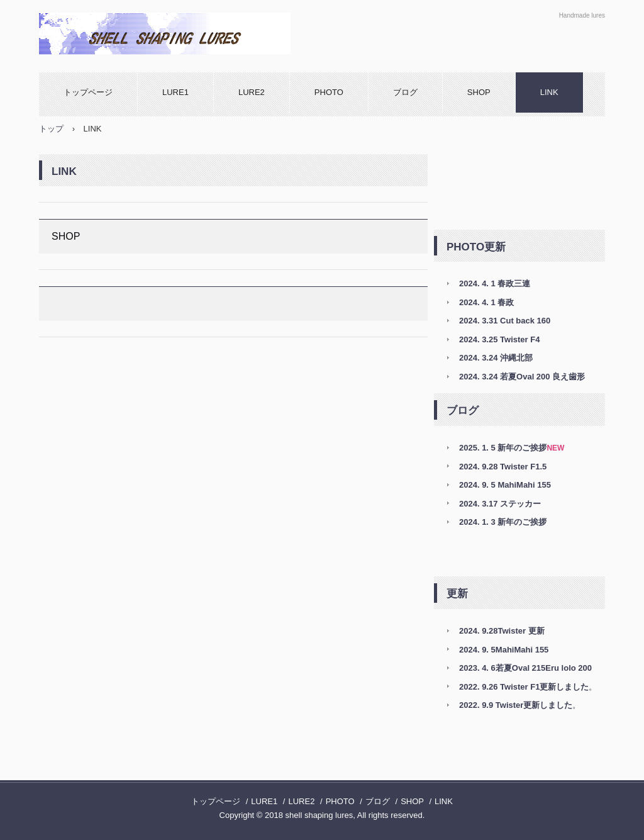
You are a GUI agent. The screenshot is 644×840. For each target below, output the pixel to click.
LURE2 (252, 92)
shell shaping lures (174, 33)
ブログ (405, 92)
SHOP (479, 92)
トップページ (88, 92)
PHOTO (329, 92)
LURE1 (175, 92)
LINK (549, 92)
